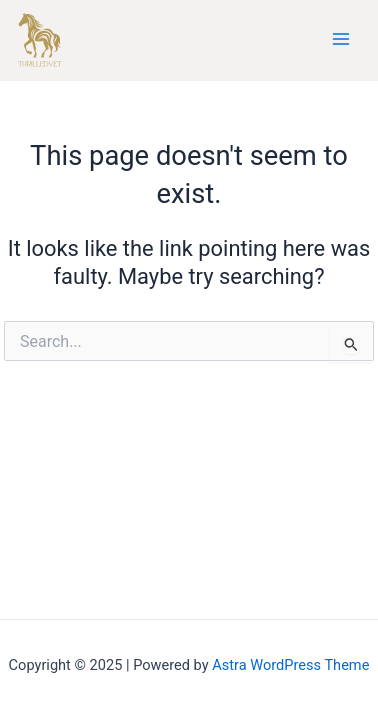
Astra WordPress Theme (290, 665)
